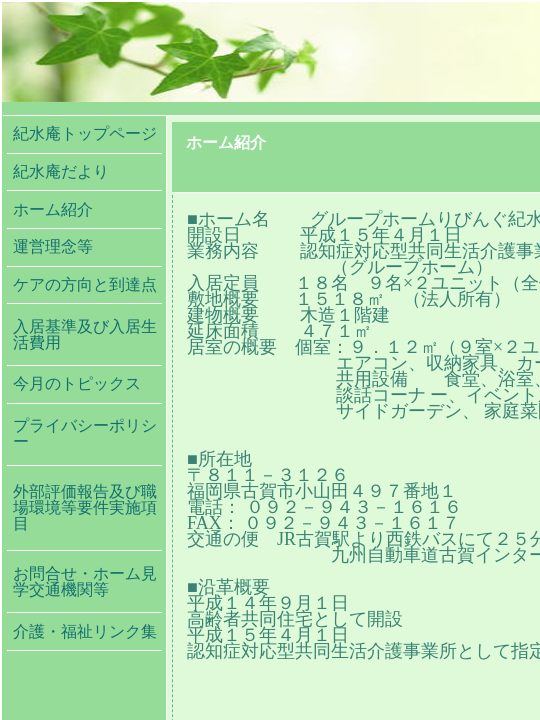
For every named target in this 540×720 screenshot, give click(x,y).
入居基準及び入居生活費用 (85, 334)
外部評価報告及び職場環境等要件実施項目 (85, 507)
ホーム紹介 (53, 209)
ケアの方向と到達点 (85, 284)
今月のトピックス (77, 383)
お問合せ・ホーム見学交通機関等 (85, 581)
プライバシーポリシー (85, 433)
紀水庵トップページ (85, 133)
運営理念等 (53, 246)
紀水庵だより (77, 171)
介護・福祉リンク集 (85, 631)
